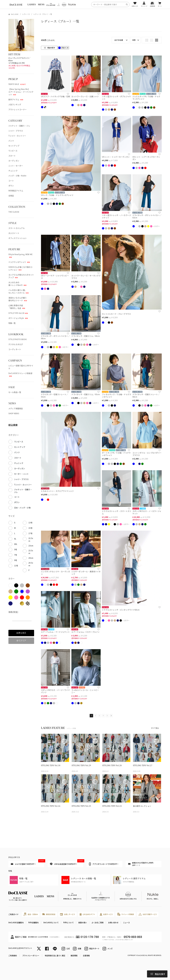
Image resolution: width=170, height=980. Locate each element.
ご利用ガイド (14, 914)
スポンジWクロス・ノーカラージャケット (147, 512)
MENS (41, 4)
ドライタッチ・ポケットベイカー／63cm (147, 216)
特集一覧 (12, 323)
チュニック (13, 171)
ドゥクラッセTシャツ (19, 262)
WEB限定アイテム (16, 191)
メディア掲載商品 (16, 408)
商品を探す (158, 974)
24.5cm (31, 564)
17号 (30, 533)
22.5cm (31, 540)
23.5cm (31, 552)
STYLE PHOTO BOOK (17, 339)
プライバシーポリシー (31, 955)
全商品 (11, 196)
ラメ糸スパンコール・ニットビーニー (85, 691)
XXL (16, 544)
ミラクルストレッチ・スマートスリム (116, 512)
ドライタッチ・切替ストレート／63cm (55, 396)
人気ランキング (15, 104)
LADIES (32, 4)
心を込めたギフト (87, 914)
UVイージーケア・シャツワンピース (55, 277)
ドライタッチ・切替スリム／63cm (86, 394)
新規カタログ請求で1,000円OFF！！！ (141, 864)
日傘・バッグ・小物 (22, 508)
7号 (16, 555)
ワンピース (13, 151)
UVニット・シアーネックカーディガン (146, 158)
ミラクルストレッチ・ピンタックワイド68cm (121, 610)
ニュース (126, 922)
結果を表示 (21, 633)
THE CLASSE (14, 212)
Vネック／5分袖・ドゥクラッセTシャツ (57, 195)
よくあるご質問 (98, 922)
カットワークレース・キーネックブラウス (86, 277)
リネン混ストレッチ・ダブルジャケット (116, 98)
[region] (85, 4)
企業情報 (86, 955)
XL (15, 539)
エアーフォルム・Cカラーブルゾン (85, 632)
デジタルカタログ (16, 344)
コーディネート (15, 349)
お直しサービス (68, 914)
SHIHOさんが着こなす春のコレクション (20, 268)
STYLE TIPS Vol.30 (18, 313)
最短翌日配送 (49, 914)
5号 (16, 549)
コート (11, 181)
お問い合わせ (113, 922)
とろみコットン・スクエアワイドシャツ (57, 491)
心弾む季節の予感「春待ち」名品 (17, 307)
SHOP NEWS (14, 413)
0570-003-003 (133, 937)
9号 (16, 560)
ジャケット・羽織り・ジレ (19, 126)
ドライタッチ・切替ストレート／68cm (146, 396)
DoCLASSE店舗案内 (16, 922)
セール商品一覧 (15, 392)
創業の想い (83, 922)
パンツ (11, 141)
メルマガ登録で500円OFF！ (28, 863)
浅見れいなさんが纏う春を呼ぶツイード (18, 299)
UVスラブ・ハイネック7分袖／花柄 (55, 96)
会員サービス (106, 914)
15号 (30, 528)
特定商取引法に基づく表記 (55, 955)
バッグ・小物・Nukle (17, 176)
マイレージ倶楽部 (126, 914)
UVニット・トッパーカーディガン (116, 157)
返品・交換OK (31, 914)
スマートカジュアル (17, 228)
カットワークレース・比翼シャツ (85, 96)
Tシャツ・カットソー (17, 136)
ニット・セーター (16, 166)
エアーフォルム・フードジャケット (55, 632)
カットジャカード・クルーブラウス (116, 314)
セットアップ (14, 146)
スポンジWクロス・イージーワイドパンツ (55, 691)
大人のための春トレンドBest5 (17, 284)
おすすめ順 (119, 40)
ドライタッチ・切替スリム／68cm (86, 336)
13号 (30, 523)
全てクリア (21, 641)
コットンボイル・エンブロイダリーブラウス (147, 454)
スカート (12, 156)
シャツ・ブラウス (16, 131)
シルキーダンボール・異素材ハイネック (86, 573)
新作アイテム (16, 99)
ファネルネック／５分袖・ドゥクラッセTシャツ (116, 396)
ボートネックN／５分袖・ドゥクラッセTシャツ (116, 454)
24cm (31, 558)
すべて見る (155, 728)
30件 (134, 40)
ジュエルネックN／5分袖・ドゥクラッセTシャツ (146, 98)
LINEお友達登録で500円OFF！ (67, 863)
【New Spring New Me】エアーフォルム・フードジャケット (21, 92)
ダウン (11, 186)
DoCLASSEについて (51, 922)
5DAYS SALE (17, 84)
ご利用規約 (13, 955)
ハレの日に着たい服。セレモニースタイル (19, 291)
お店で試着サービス (148, 914)
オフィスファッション (18, 238)
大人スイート (14, 233)
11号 (16, 566)
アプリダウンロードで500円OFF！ (104, 864)
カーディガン (14, 161)
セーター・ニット (21, 474)
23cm (31, 546)
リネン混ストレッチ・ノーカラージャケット (116, 216)
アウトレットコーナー (18, 109)
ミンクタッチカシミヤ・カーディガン (55, 573)
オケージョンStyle (18, 318)
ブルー (62, 48)
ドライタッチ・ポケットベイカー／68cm (55, 337)
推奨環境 (74, 955)
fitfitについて (69, 922)
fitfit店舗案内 (34, 922)
